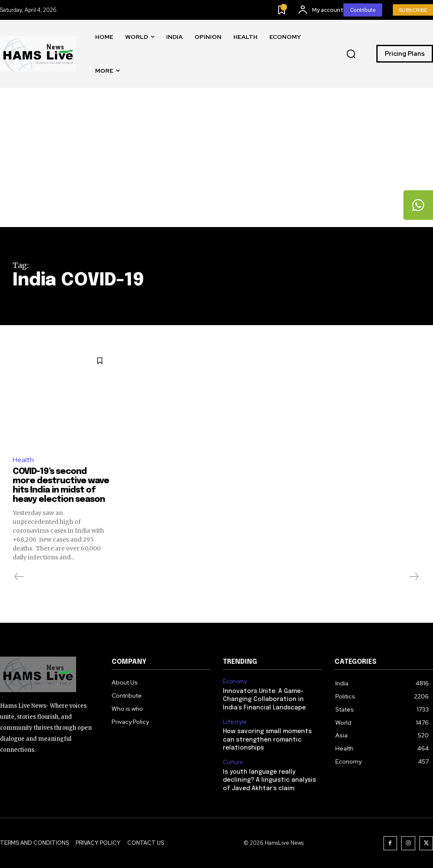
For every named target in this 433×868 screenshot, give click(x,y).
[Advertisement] (216, 164)
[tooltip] (418, 205)
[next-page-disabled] (414, 577)
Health (23, 460)
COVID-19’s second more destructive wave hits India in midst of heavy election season (61, 486)
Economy (235, 682)
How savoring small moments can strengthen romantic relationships (267, 740)
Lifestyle (235, 722)
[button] (351, 54)
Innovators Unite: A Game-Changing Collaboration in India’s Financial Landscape (264, 700)
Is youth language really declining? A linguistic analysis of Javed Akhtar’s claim (269, 780)
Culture (233, 762)
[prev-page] (19, 577)
